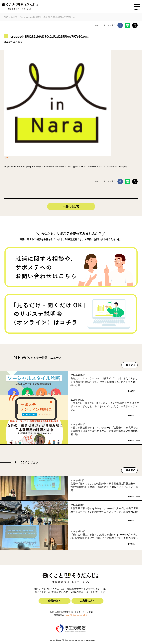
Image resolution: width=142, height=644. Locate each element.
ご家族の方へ (87, 601)
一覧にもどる (71, 206)
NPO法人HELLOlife (75, 615)
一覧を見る (129, 365)
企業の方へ (54, 601)
